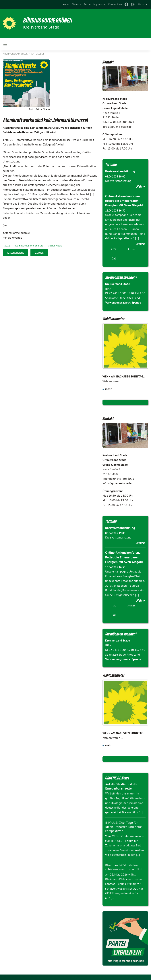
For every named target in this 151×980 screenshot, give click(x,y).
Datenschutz (115, 4)
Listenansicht (16, 253)
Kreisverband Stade (16, 54)
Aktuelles (38, 54)
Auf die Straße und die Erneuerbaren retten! (121, 786)
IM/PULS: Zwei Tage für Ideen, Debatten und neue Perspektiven (123, 827)
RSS (113, 249)
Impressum (99, 4)
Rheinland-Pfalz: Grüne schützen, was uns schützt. (124, 867)
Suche (87, 4)
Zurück (39, 253)
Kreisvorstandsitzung (120, 171)
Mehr (140, 186)
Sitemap (77, 4)
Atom (131, 249)
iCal (113, 258)
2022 (7, 246)
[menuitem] (66, 4)
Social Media (55, 246)
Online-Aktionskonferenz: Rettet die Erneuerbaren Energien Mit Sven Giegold (124, 201)
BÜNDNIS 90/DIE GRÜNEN (48, 20)
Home (66, 4)
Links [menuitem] (141, 4)
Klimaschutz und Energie (29, 246)
